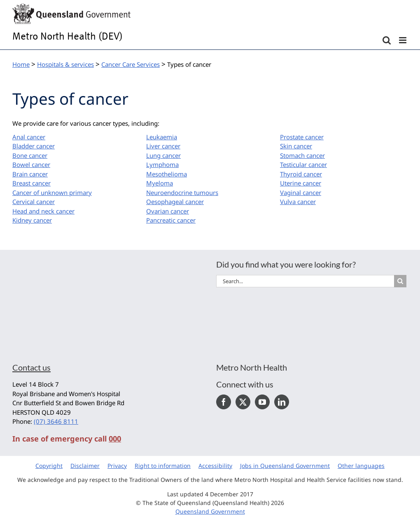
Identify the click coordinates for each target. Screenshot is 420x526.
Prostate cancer (302, 137)
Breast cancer (31, 183)
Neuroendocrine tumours (182, 193)
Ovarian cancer (168, 211)
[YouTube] (262, 402)
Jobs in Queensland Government (285, 466)
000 (115, 439)
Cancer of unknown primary (52, 193)
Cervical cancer (34, 202)
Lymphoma (162, 164)
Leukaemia (162, 137)
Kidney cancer (32, 220)
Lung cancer (163, 155)
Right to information (163, 466)
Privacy (117, 466)
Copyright (49, 466)
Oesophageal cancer (175, 202)
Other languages (361, 466)
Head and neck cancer (43, 211)
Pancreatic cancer (171, 220)
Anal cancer (29, 137)
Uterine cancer (301, 183)
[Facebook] (224, 402)
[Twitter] (243, 402)
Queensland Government (210, 511)
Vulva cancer (298, 202)
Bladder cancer (34, 146)
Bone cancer (30, 155)
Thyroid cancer (301, 174)
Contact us (31, 367)
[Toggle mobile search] (387, 40)
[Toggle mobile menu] (403, 40)
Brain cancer (30, 174)
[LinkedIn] (282, 402)
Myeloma (160, 183)
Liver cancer (163, 146)
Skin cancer (296, 146)
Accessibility (215, 466)
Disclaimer (85, 466)
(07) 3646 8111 (56, 421)
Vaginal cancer (301, 193)
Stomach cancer (302, 155)
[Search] (400, 281)
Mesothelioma (167, 174)
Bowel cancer (31, 164)
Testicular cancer (303, 164)
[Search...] (305, 281)
